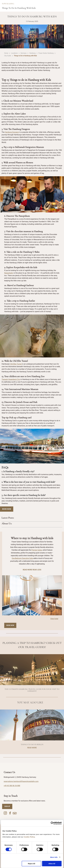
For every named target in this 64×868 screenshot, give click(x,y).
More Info (54, 857)
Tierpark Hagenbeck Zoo (11, 379)
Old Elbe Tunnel (16, 364)
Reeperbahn (9, 273)
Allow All (52, 864)
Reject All (31, 864)
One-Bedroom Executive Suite (22, 558)
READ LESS (37, 570)
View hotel (54, 619)
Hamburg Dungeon (12, 132)
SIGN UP (7, 806)
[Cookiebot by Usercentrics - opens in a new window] (52, 823)
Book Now (7, 509)
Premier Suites (37, 550)
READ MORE (27, 570)
